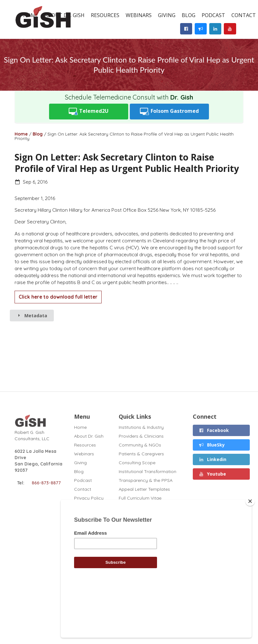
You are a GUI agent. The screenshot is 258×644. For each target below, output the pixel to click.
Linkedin (212, 459)
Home (21, 134)
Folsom (169, 111)
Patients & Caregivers (141, 454)
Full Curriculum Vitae (140, 498)
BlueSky (212, 445)
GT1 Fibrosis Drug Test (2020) (150, 530)
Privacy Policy (89, 498)
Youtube (212, 474)
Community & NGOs (140, 445)
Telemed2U (89, 111)
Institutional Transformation (148, 471)
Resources (105, 15)
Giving (167, 15)
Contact (83, 489)
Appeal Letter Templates (144, 489)
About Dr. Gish (89, 436)
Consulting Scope (137, 463)
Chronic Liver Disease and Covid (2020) (146, 518)
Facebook (214, 430)
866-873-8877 (46, 483)
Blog (189, 15)
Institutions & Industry (141, 427)
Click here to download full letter (58, 297)
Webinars (139, 15)
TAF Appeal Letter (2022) (145, 538)
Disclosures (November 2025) (150, 507)
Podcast (213, 15)
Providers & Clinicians (141, 436)
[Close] (250, 544)
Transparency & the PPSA (146, 480)
